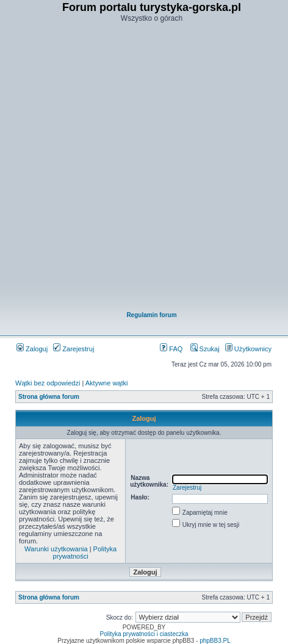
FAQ (171, 349)
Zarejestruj (74, 349)
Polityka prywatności (85, 553)
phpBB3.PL (215, 641)
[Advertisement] (143, 168)
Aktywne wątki (107, 383)
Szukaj (205, 349)
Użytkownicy (248, 349)
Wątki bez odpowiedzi (48, 383)
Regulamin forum (151, 315)
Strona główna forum (49, 397)
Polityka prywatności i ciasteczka (144, 634)
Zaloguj (32, 349)
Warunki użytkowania (56, 549)
